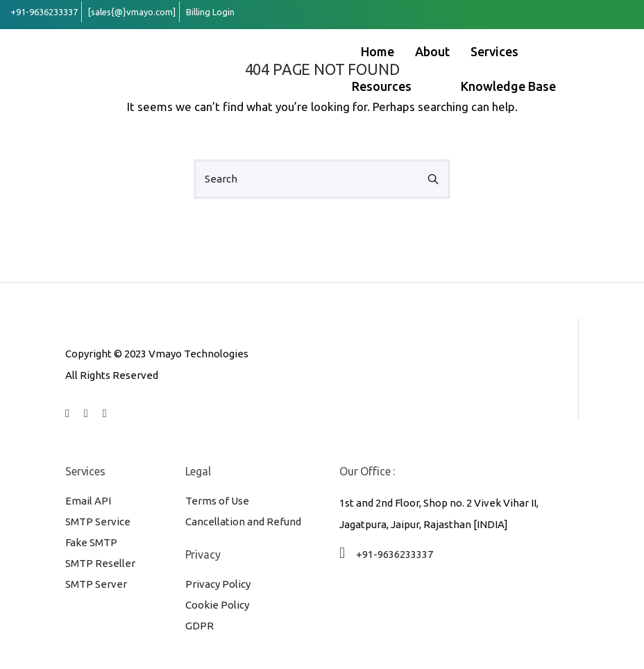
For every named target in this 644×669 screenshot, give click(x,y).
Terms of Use (217, 501)
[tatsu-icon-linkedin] (88, 413)
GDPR (200, 626)
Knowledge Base (508, 86)
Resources (396, 86)
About (432, 51)
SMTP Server (96, 584)
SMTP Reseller (100, 563)
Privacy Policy (218, 584)
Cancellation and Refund (243, 522)
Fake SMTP (91, 542)
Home (378, 51)
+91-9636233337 (395, 554)
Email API (88, 501)
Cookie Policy (217, 605)
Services (508, 51)
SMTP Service (98, 522)
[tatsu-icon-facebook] (69, 413)
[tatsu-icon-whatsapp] (105, 413)
